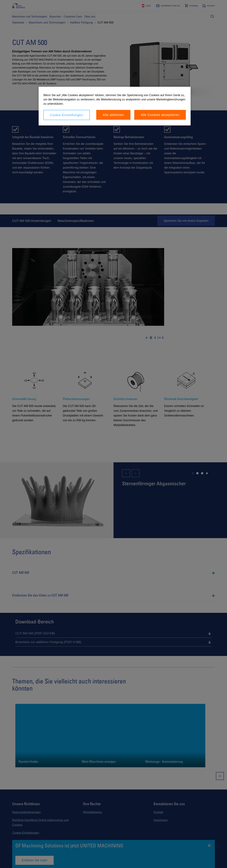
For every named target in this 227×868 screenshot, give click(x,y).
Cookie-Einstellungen (67, 115)
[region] (115, 106)
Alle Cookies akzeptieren (160, 115)
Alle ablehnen (113, 115)
